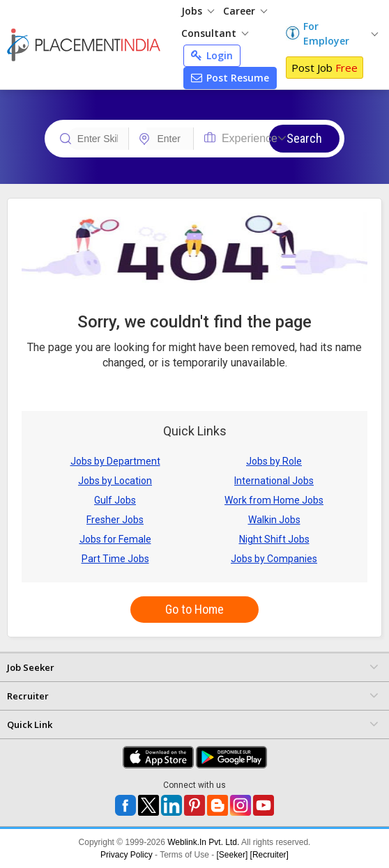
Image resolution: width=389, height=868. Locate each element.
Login (212, 55)
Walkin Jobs (274, 520)
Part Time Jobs (115, 559)
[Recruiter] (269, 855)
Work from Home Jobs (274, 500)
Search (304, 138)
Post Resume (230, 78)
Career (245, 11)
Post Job (325, 68)
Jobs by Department (115, 461)
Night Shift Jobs (274, 539)
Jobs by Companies (274, 559)
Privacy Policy (127, 855)
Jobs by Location (115, 481)
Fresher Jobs (115, 520)
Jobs (198, 11)
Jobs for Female (115, 539)
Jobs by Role (274, 461)
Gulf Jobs (115, 500)
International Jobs (274, 481)
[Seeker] (232, 855)
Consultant (215, 33)
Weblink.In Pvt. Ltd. (203, 842)
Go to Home (194, 609)
